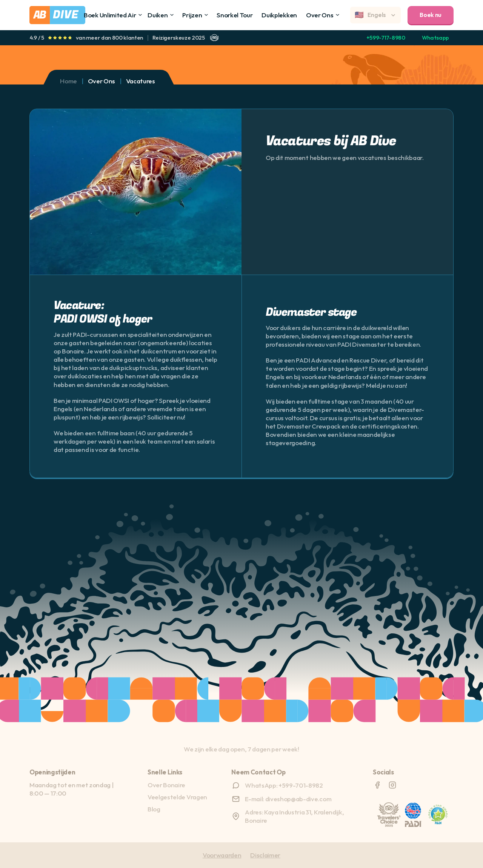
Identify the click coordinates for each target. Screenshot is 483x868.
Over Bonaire (166, 785)
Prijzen (192, 15)
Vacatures (141, 81)
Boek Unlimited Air (110, 15)
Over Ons (320, 15)
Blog (154, 809)
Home (68, 81)
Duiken (158, 15)
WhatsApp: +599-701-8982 (284, 785)
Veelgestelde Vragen (177, 797)
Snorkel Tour (235, 15)
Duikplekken (279, 15)
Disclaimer (265, 855)
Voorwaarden (222, 855)
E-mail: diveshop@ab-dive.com (288, 799)
